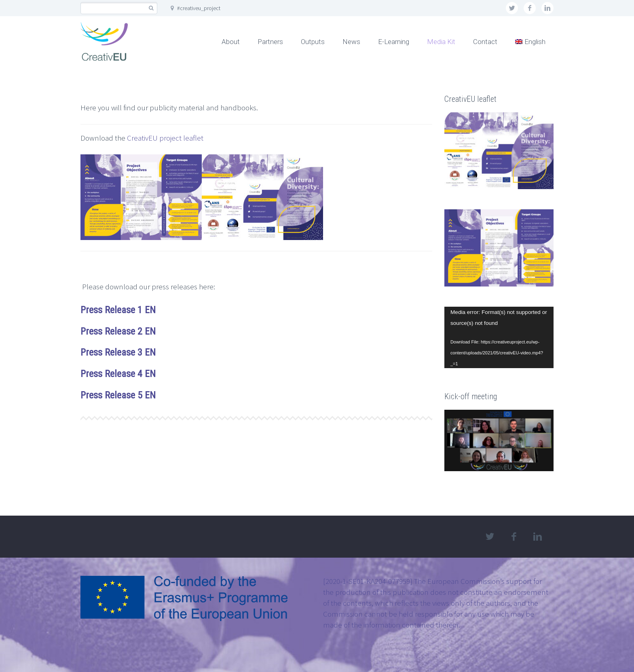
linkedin (547, 8)
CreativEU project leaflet (165, 138)
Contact (485, 42)
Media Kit (441, 42)
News (351, 42)
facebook (530, 8)
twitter (512, 8)
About (231, 42)
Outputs (313, 42)
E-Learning (394, 42)
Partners (270, 42)
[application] (499, 337)
